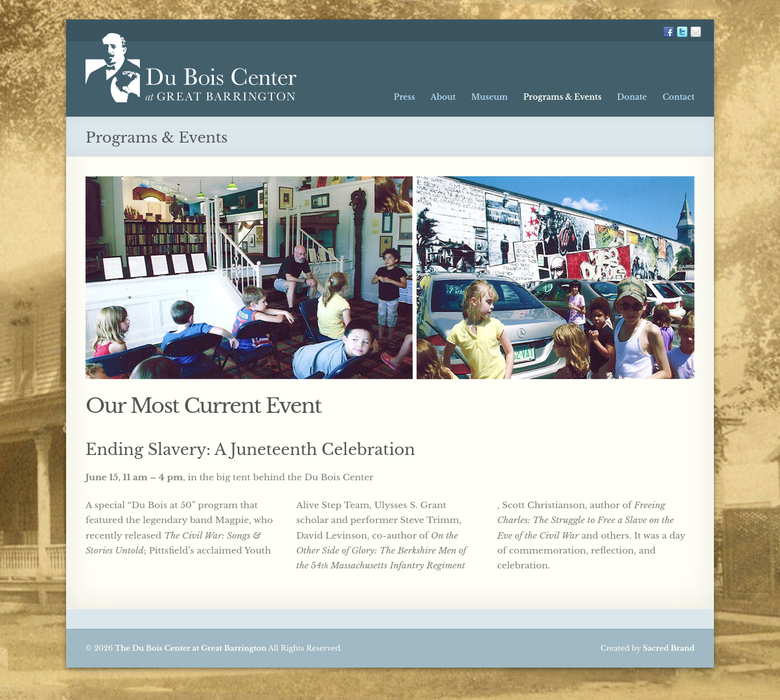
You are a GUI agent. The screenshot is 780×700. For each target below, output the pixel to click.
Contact (679, 97)
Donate (632, 97)
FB (669, 32)
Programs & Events (563, 97)
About (443, 97)
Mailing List (696, 32)
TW (682, 32)
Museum (489, 97)
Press (405, 97)
